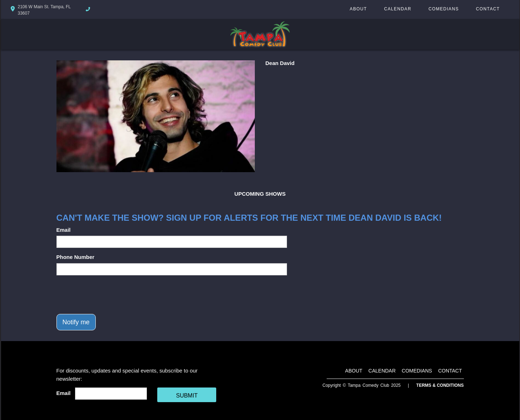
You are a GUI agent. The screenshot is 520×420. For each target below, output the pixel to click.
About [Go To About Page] (358, 9)
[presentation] (111, 295)
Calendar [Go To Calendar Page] (398, 9)
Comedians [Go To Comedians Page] (444, 9)
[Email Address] (111, 394)
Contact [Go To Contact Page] (488, 9)
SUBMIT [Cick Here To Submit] (187, 396)
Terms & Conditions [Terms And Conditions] (440, 385)
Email (64, 230)
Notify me (76, 322)
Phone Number (76, 257)
